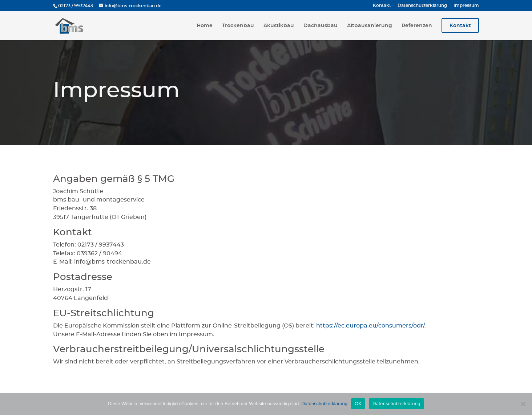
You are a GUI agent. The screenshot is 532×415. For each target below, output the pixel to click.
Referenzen (417, 26)
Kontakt (382, 5)
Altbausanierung (370, 26)
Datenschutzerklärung (422, 5)
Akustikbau (279, 26)
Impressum (466, 5)
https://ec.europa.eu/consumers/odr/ (370, 326)
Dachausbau (321, 26)
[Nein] (523, 404)
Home (205, 26)
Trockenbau (238, 26)
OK (358, 404)
